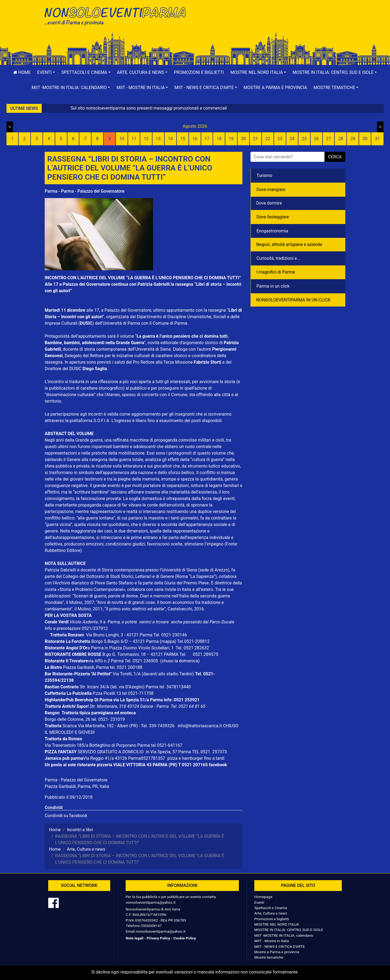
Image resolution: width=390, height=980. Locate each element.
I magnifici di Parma (276, 272)
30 (365, 139)
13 (158, 139)
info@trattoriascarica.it (200, 726)
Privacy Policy (158, 938)
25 (304, 139)
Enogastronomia (272, 231)
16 (195, 139)
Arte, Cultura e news (271, 913)
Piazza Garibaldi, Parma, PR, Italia (77, 786)
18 (219, 139)
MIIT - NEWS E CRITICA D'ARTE (279, 946)
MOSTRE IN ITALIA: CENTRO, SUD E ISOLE (289, 930)
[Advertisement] (272, 22)
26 (316, 139)
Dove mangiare (271, 190)
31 (378, 139)
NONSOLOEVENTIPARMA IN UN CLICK (293, 300)
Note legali (135, 938)
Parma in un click (273, 286)
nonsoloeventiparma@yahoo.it (151, 902)
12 (146, 139)
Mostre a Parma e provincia (275, 88)
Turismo (264, 175)
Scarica (70, 726)
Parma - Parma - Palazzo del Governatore (85, 191)
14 (170, 139)
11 (134, 139)
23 (280, 139)
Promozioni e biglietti (199, 72)
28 (341, 139)
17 (207, 139)
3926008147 (151, 926)
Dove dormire (269, 203)
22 (268, 139)
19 (231, 139)
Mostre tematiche (269, 957)
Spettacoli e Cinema (271, 908)
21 (256, 139)
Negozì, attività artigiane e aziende (289, 244)
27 (329, 139)
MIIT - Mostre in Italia (272, 941)
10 (122, 139)
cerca (335, 157)
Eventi (259, 902)
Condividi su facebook (66, 816)
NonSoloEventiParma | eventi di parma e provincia (118, 16)
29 (353, 139)
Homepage (263, 897)
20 (243, 139)
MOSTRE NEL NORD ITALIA (277, 924)
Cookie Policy (185, 938)
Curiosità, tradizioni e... (278, 258)
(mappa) (168, 641)
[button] (46, 73)
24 (292, 139)
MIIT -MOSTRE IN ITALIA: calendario (284, 935)
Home (22, 72)
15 (183, 139)
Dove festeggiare (273, 217)
